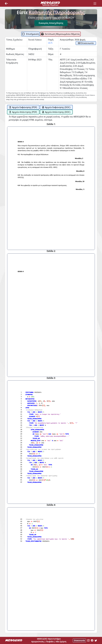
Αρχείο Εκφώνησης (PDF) (23, 107)
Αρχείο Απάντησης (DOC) (56, 112)
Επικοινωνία (86, 43)
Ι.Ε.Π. (50, 43)
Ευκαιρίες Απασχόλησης (51, 23)
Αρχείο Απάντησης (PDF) (23, 112)
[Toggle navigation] (95, 4)
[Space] (50, 4)
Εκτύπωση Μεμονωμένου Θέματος (60, 34)
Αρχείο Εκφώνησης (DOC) (56, 107)
